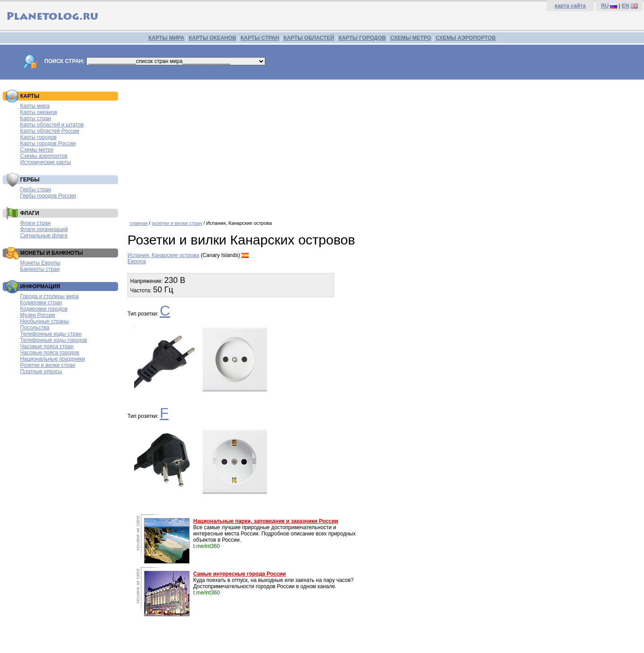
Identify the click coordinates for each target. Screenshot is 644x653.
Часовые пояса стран (47, 346)
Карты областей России (50, 131)
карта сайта (570, 6)
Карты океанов (39, 112)
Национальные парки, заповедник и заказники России (266, 521)
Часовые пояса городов (50, 353)
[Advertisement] (383, 147)
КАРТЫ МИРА (166, 38)
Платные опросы (41, 371)
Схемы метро (37, 150)
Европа (137, 261)
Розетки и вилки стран (48, 365)
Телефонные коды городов (54, 340)
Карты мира (35, 106)
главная (139, 223)
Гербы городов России (48, 196)
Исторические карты (46, 162)
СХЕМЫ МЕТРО (411, 38)
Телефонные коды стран (51, 334)
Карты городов (38, 137)
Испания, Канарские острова (163, 255)
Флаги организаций (44, 229)
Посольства (35, 328)
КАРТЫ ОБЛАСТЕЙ (309, 38)
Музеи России (38, 315)
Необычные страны (44, 321)
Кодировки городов (44, 309)
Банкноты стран (40, 269)
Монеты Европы (40, 263)
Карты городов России (48, 143)
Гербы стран (36, 190)
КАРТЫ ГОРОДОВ (362, 38)
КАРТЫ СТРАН (260, 38)
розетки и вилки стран (177, 223)
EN (625, 6)
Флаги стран (35, 223)
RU (605, 6)
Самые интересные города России (239, 574)
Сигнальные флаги (44, 236)
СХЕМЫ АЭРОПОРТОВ (466, 38)
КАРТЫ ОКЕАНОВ (212, 38)
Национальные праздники (53, 359)
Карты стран (36, 118)
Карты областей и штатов (52, 125)
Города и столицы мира (49, 296)
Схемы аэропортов (44, 156)
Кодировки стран (41, 303)
